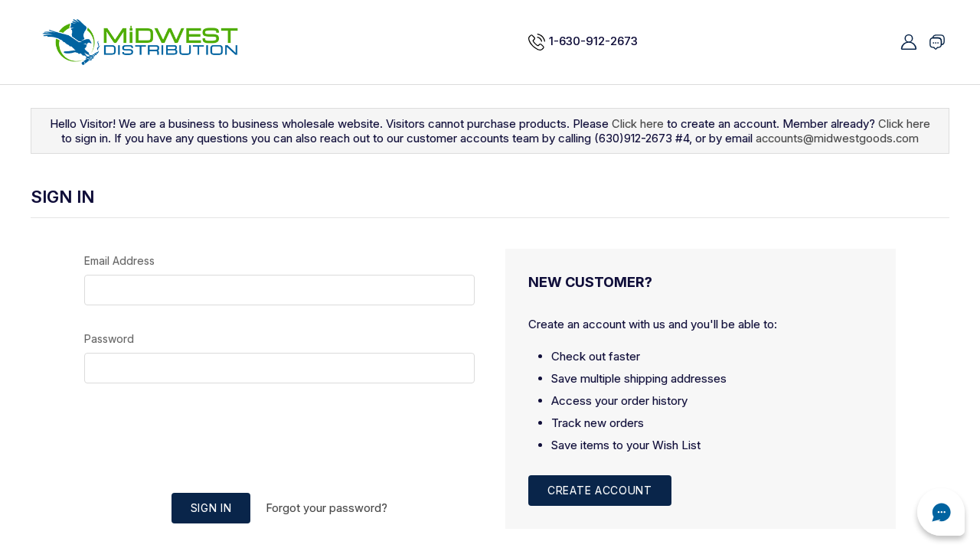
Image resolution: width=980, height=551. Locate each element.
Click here (637, 124)
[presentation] (279, 440)
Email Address (119, 261)
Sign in (211, 508)
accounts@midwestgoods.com (838, 138)
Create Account (600, 490)
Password (109, 339)
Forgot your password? (327, 508)
